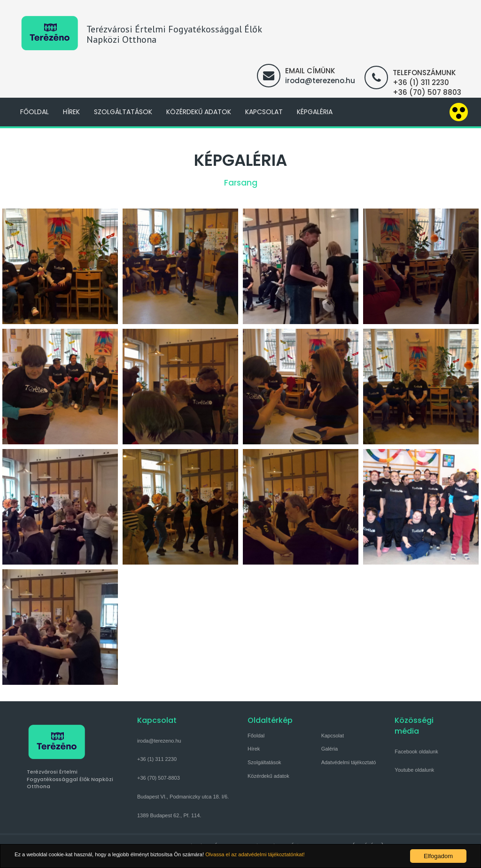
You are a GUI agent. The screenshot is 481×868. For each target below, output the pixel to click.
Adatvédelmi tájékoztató (349, 762)
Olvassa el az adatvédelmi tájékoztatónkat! (295, 856)
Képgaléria (315, 112)
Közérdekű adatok (199, 112)
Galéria (330, 749)
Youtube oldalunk (414, 770)
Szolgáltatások (123, 112)
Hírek (71, 112)
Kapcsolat (264, 112)
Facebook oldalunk (416, 752)
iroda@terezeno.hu (320, 81)
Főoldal (35, 112)
